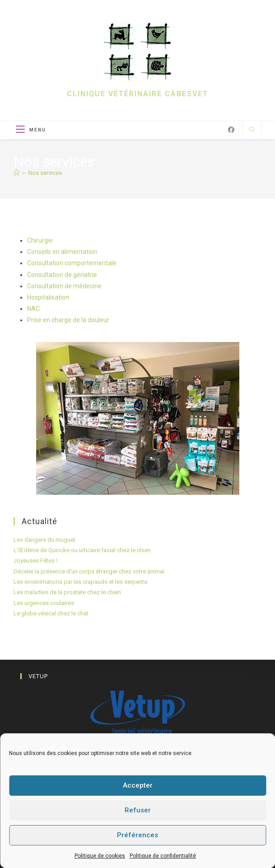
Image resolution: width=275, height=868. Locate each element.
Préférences (137, 835)
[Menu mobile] (31, 130)
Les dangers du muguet (44, 540)
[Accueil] (16, 173)
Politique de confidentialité (163, 856)
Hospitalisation (48, 297)
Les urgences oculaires (44, 603)
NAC (33, 309)
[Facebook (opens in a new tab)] (231, 130)
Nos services (45, 173)
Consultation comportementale (72, 263)
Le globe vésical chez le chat (51, 613)
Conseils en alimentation (62, 252)
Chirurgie (40, 240)
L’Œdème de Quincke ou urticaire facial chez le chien (82, 550)
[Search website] (252, 131)
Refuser (138, 810)
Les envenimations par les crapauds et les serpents (80, 582)
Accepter (138, 785)
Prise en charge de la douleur (68, 320)
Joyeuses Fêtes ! (35, 561)
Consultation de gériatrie (62, 275)
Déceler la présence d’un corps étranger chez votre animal (89, 571)
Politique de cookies (100, 856)
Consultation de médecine (64, 286)
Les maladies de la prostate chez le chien (67, 592)
